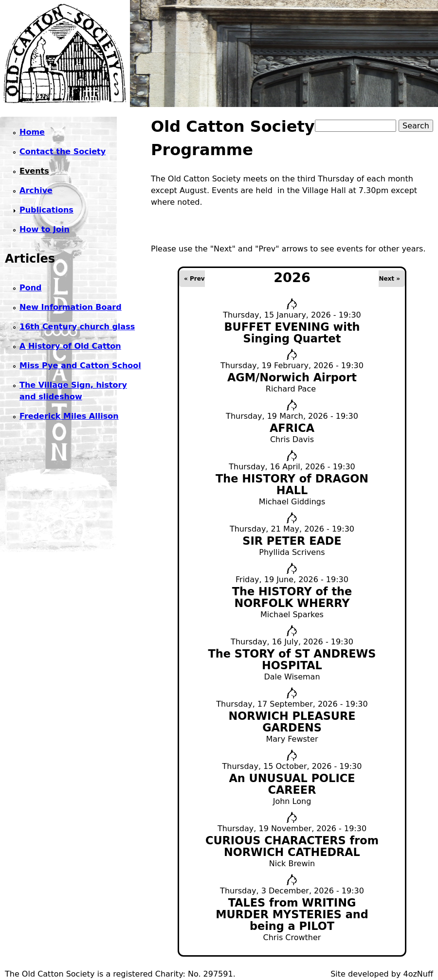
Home (32, 132)
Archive (36, 190)
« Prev (194, 279)
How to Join (45, 229)
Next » (389, 279)
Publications (46, 210)
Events (34, 171)
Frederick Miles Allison (69, 416)
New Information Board (71, 307)
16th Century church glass (77, 327)
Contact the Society (63, 151)
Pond (31, 288)
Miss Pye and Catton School (80, 365)
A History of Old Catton (70, 346)
